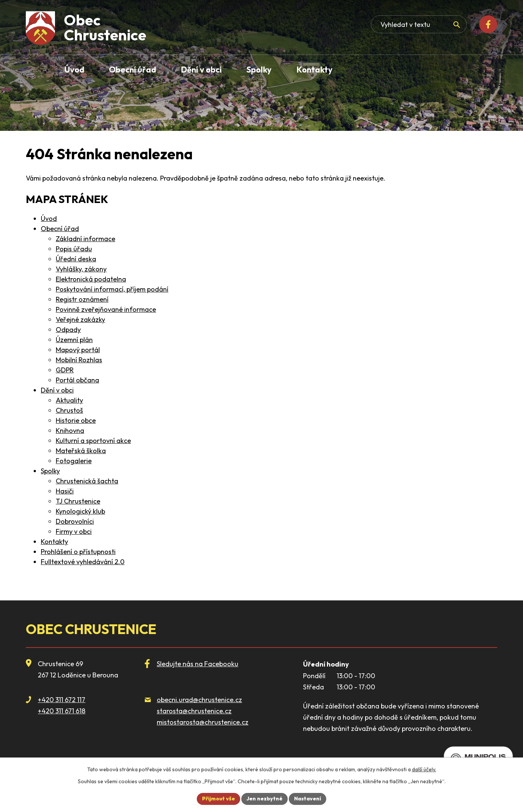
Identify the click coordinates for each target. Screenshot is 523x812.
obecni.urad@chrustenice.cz (199, 700)
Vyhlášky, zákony (81, 269)
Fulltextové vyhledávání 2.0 (83, 562)
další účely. (424, 769)
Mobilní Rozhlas (79, 360)
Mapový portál (78, 350)
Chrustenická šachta (87, 481)
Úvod (49, 219)
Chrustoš (69, 410)
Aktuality (69, 400)
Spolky (50, 471)
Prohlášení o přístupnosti (78, 552)
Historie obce (76, 420)
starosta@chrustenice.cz (194, 711)
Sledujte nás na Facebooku (198, 664)
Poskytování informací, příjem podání (112, 289)
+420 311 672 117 (62, 700)
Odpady (68, 330)
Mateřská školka (81, 451)
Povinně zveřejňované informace (106, 309)
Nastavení (308, 799)
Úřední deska (76, 259)
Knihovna (70, 430)
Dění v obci (57, 390)
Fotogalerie (74, 461)
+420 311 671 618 (62, 711)
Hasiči (65, 491)
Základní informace (85, 239)
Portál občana (77, 380)
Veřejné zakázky (80, 319)
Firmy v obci (74, 531)
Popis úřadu (74, 249)
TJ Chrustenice (78, 501)
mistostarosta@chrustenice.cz (203, 722)
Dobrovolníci (75, 521)
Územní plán (74, 340)
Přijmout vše (218, 799)
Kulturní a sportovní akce (93, 441)
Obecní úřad (60, 229)
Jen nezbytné (264, 799)
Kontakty (54, 542)
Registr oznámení (82, 299)
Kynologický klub (80, 511)
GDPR (65, 370)
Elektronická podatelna (91, 279)
